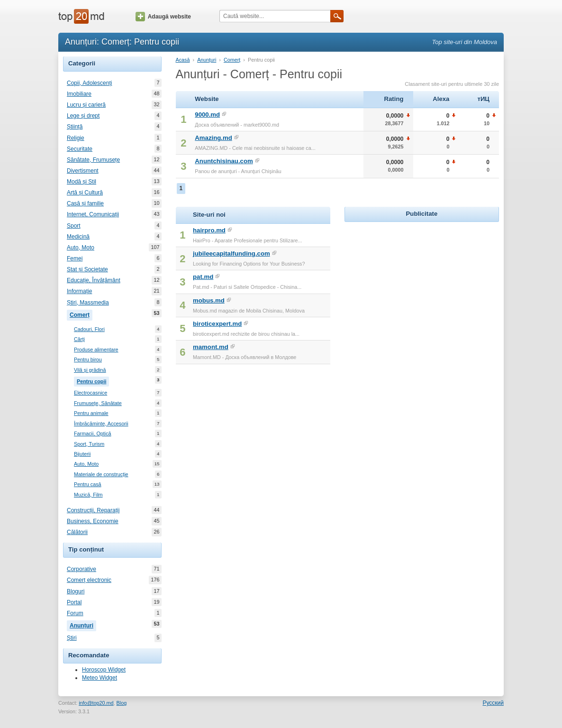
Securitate (80, 149)
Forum (75, 613)
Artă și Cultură (85, 193)
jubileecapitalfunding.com (231, 253)
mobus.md (209, 300)
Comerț (81, 314)
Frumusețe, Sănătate (98, 403)
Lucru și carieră (86, 105)
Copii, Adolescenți (89, 83)
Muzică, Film (88, 495)
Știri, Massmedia (88, 303)
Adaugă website (163, 17)
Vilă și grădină (90, 370)
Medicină (78, 237)
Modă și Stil (82, 182)
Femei (75, 258)
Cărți (79, 339)
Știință (75, 127)
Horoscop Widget (104, 670)
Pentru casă (88, 484)
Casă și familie (85, 203)
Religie (76, 138)
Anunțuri (83, 625)
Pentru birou (88, 360)
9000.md (207, 115)
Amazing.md (213, 138)
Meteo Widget (100, 678)
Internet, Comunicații (93, 214)
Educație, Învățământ (94, 280)
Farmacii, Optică (93, 434)
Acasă (183, 60)
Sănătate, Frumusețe (93, 160)
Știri (72, 638)
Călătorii (77, 532)
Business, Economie (93, 521)
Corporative (82, 569)
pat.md (203, 277)
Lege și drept (83, 116)
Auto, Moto (81, 248)
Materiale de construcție (101, 475)
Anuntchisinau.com (224, 161)
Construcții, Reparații (93, 510)
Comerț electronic (89, 580)
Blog (122, 703)
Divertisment (83, 171)
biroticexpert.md (217, 324)
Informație (79, 291)
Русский (493, 703)
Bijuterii (82, 454)
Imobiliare (79, 94)
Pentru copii (93, 380)
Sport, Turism (89, 444)
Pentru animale (91, 413)
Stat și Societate (87, 269)
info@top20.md (96, 703)
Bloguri (76, 591)
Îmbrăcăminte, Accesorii (101, 424)
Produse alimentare (96, 350)
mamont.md (211, 347)
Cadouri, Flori (89, 329)
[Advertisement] (422, 284)
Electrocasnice (91, 393)
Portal (74, 602)
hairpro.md (209, 230)
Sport (74, 226)
